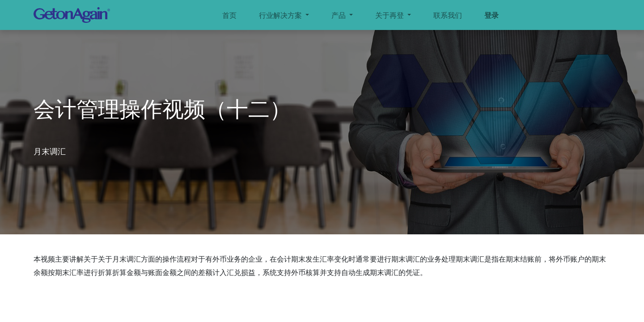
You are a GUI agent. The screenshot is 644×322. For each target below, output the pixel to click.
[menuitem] (229, 15)
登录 (491, 15)
